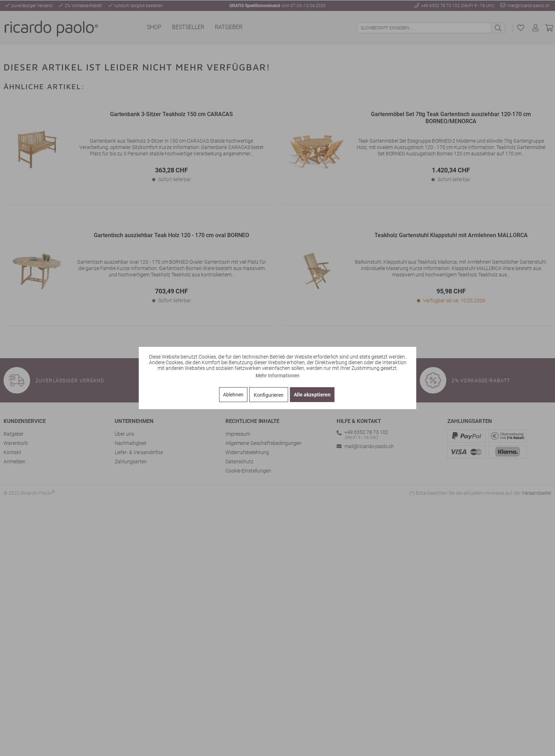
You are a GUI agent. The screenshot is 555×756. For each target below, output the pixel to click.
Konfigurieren (269, 395)
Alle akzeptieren (312, 395)
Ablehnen (233, 395)
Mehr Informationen (277, 376)
